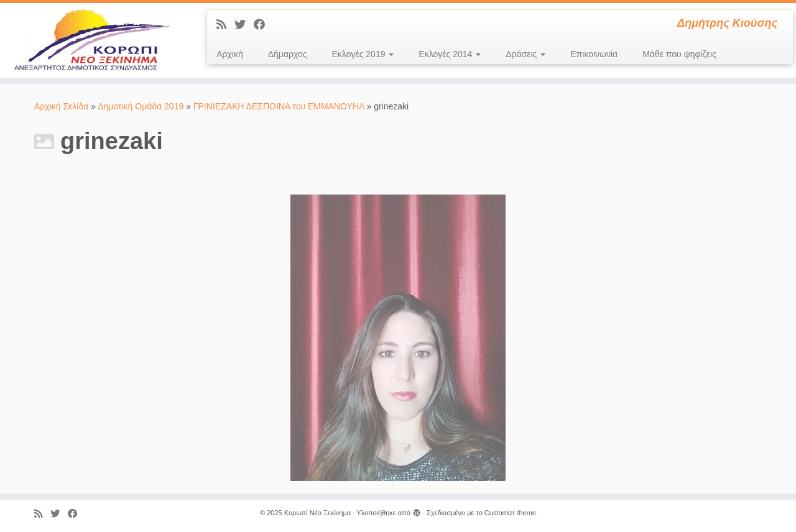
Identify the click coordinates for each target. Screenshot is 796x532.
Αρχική (230, 54)
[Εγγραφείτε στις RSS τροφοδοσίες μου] (225, 25)
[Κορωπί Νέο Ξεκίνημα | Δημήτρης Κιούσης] (92, 40)
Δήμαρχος (288, 54)
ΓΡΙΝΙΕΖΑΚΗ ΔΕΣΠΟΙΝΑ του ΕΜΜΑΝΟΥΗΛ (279, 106)
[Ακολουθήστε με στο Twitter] (244, 25)
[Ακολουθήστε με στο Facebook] (263, 25)
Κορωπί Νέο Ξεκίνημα (317, 513)
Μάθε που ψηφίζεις (679, 54)
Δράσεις (525, 54)
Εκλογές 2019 (363, 54)
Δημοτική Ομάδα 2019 (141, 106)
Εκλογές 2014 (450, 54)
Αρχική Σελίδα (62, 106)
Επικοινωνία (594, 54)
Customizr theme (510, 513)
